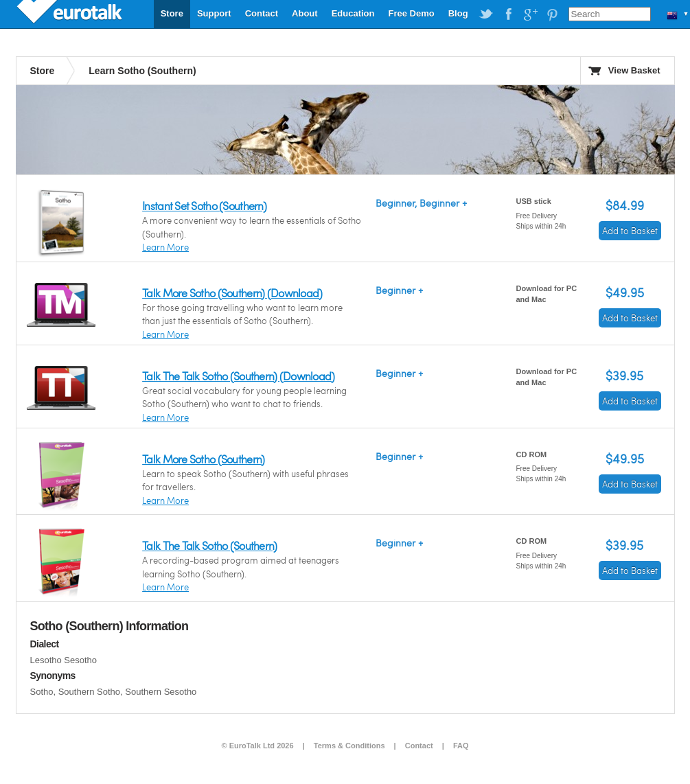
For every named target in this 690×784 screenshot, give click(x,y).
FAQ (461, 746)
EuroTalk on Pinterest (552, 14)
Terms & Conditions (349, 746)
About (305, 13)
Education (353, 13)
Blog (458, 13)
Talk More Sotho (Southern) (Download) (232, 293)
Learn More (165, 247)
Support (214, 13)
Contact (262, 13)
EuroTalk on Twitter (486, 14)
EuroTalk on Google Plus (530, 14)
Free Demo (411, 13)
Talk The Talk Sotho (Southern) (209, 545)
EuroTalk (71, 14)
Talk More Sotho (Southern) (203, 459)
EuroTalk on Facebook (508, 14)
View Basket (634, 70)
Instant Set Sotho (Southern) (204, 206)
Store (172, 13)
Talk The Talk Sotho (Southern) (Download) (238, 376)
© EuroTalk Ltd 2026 (258, 746)
